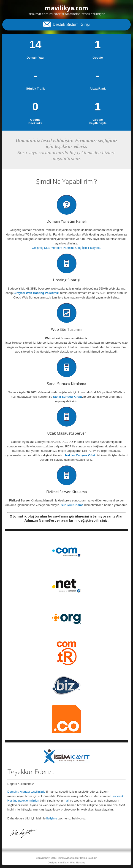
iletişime (52, 818)
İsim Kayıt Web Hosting (71, 863)
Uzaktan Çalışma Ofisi (79, 455)
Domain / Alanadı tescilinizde (26, 792)
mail (66, 801)
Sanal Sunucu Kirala (68, 397)
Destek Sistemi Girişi (66, 24)
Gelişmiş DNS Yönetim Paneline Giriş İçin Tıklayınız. (66, 248)
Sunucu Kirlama (72, 505)
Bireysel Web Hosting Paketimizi (37, 293)
